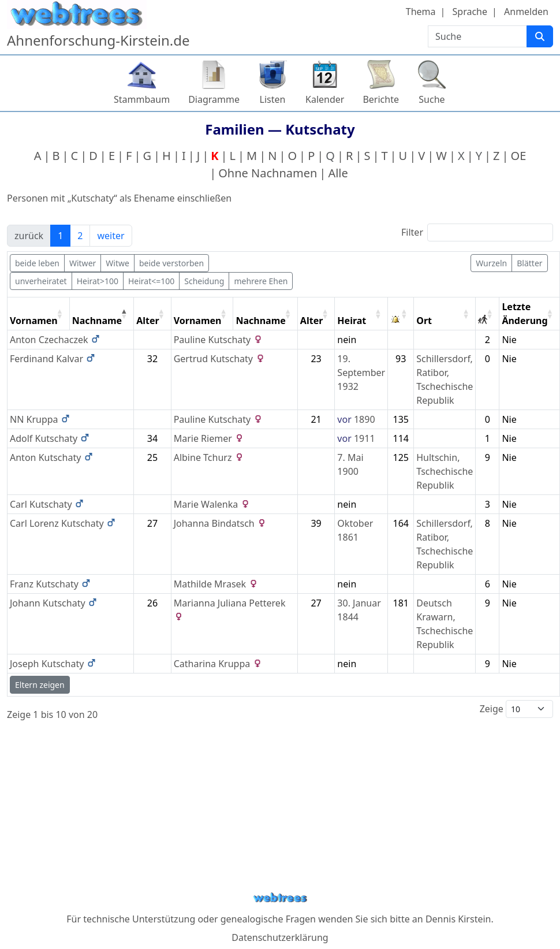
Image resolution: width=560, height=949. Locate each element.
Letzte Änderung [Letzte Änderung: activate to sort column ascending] (524, 314)
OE (519, 156)
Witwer (83, 263)
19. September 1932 (361, 373)
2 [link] (80, 236)
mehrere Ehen (261, 281)
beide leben (37, 263)
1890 (365, 419)
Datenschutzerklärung (280, 937)
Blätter (529, 263)
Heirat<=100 (151, 281)
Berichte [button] (381, 99)
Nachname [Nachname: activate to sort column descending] (97, 321)
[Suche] (540, 36)
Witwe (117, 263)
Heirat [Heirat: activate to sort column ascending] (352, 321)
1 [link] (60, 236)
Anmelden (526, 12)
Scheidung (204, 281)
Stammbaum (142, 99)
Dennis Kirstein (458, 919)
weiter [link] (111, 236)
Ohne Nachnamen (268, 173)
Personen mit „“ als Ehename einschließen (119, 198)
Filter (477, 232)
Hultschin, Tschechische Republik (445, 471)
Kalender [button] (325, 99)
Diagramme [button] (214, 99)
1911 (365, 438)
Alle (338, 173)
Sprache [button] (470, 12)
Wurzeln (491, 263)
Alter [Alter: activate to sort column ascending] (148, 321)
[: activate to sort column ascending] (401, 314)
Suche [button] (432, 99)
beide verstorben (171, 263)
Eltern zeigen (40, 685)
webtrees (280, 898)
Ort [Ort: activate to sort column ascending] (424, 321)
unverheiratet (41, 281)
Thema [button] (421, 12)
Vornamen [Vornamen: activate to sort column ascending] (34, 321)
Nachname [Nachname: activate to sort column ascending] (260, 321)
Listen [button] (273, 99)
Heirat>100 (98, 281)
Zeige (516, 709)
